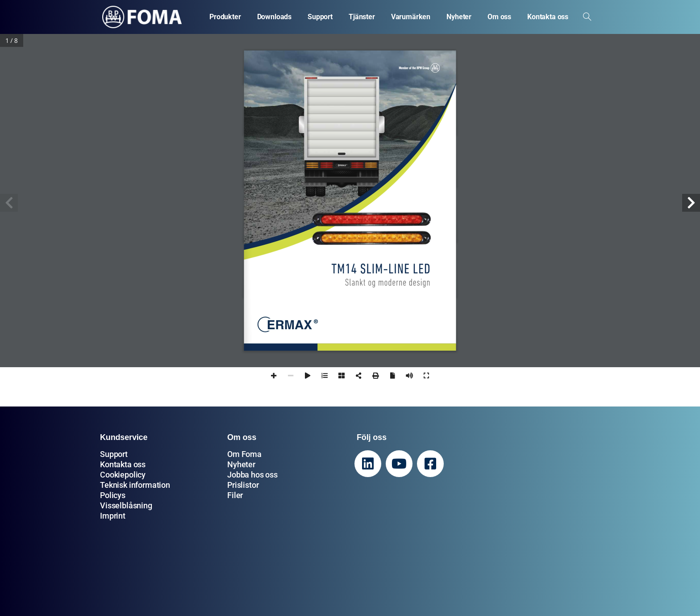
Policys (113, 495)
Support (114, 454)
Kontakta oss (123, 464)
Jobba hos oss (252, 475)
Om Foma (244, 454)
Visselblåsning (126, 505)
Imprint (113, 516)
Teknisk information (135, 485)
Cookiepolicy (123, 475)
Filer (235, 495)
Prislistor (243, 485)
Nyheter (241, 464)
